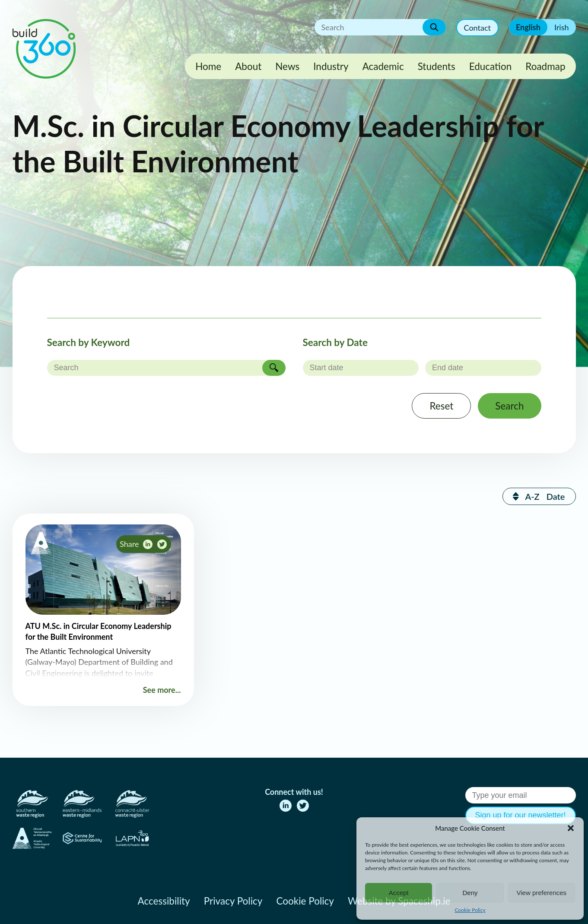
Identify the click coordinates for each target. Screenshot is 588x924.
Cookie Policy (470, 910)
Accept (399, 893)
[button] (571, 828)
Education (491, 66)
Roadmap (545, 66)
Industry (331, 66)
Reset (441, 406)
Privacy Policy (233, 901)
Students (437, 66)
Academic (383, 66)
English (528, 27)
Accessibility (164, 901)
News (287, 66)
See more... (162, 690)
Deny (470, 893)
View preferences (542, 893)
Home (208, 66)
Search (509, 406)
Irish (562, 27)
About (248, 66)
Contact (477, 28)
